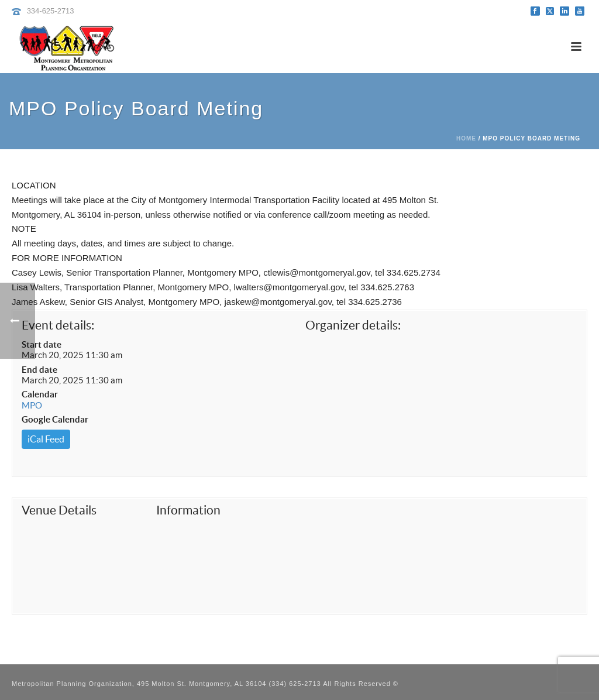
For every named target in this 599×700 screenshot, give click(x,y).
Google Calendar (55, 419)
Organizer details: (353, 325)
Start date (42, 344)
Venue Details (59, 510)
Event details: (58, 325)
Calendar (40, 394)
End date (39, 370)
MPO (32, 405)
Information (188, 510)
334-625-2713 (51, 11)
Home (466, 138)
